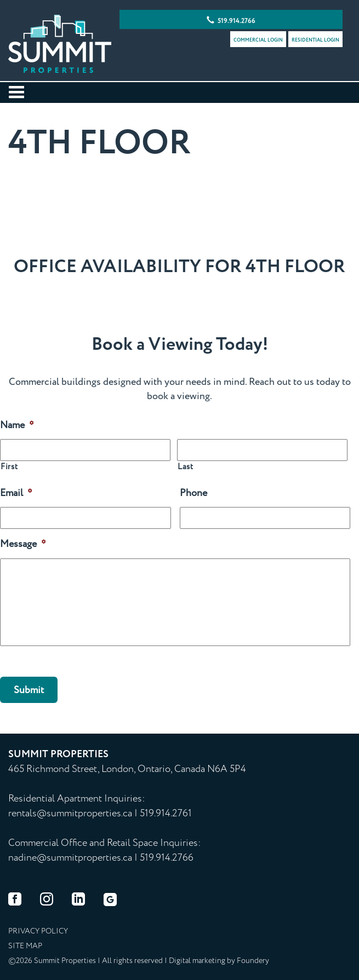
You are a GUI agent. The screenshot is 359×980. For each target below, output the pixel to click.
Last (186, 467)
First (9, 467)
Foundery (253, 961)
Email (16, 494)
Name (17, 426)
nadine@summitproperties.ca (70, 858)
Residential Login (315, 40)
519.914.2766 (231, 21)
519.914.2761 (166, 814)
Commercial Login (258, 40)
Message (23, 544)
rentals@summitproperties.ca (70, 814)
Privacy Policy (38, 931)
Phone (193, 494)
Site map (25, 946)
